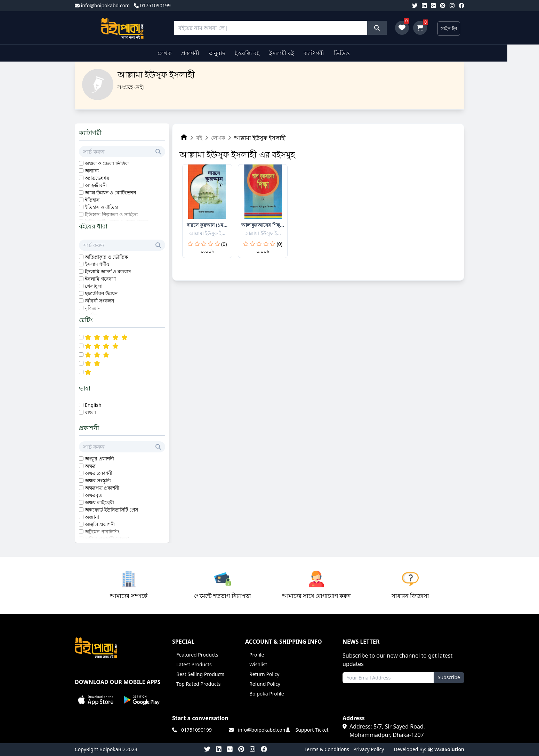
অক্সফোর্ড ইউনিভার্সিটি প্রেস (111, 510)
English (93, 405)
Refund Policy (265, 684)
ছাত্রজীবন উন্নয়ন (101, 293)
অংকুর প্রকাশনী (99, 459)
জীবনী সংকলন (99, 301)
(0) (224, 244)
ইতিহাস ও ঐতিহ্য (102, 207)
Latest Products (194, 664)
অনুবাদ (233, 53)
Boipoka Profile (267, 694)
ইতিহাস (92, 200)
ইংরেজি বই (263, 53)
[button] (96, 700)
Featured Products (197, 655)
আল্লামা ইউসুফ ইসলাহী (260, 138)
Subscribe (449, 677)
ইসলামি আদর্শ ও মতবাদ (108, 271)
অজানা (92, 517)
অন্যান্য (92, 171)
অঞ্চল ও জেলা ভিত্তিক (107, 163)
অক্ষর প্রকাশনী (99, 473)
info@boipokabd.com (102, 5)
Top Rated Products (198, 684)
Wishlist (258, 664)
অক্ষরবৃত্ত (93, 495)
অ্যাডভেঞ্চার (97, 178)
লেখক (180, 53)
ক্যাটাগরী (330, 53)
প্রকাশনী (206, 53)
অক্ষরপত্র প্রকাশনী (102, 488)
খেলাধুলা (94, 286)
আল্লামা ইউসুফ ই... (207, 233)
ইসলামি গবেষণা (100, 279)
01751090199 (152, 5)
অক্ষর (90, 466)
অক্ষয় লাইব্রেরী (99, 502)
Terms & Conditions (327, 749)
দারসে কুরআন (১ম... (207, 225)
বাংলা (90, 412)
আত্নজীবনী (96, 185)
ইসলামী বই (297, 53)
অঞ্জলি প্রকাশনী (100, 524)
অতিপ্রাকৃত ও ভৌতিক (106, 257)
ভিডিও (358, 53)
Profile (257, 655)
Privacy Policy (369, 749)
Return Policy (264, 674)
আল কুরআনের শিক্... (263, 225)
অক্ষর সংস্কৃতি (98, 480)
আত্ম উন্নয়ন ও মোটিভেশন (110, 192)
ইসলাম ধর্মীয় (97, 264)
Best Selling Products (200, 674)
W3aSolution (446, 749)
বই (199, 138)
